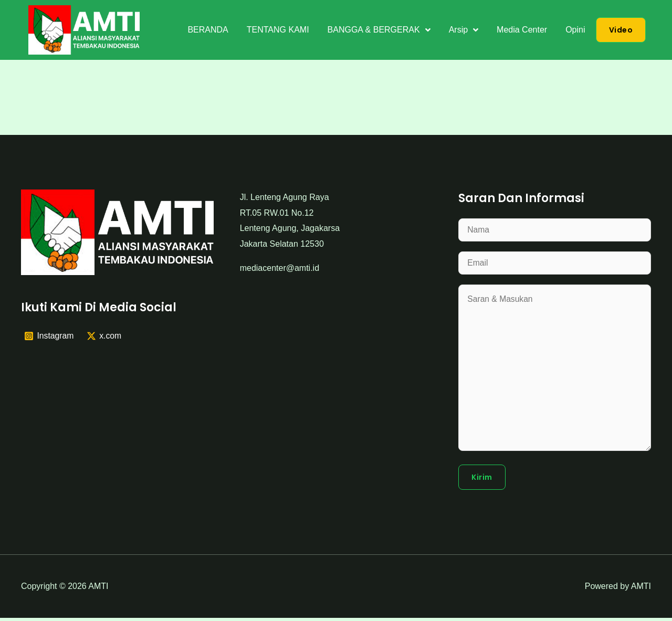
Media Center (522, 30)
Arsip (464, 30)
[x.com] (105, 336)
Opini (575, 30)
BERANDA (208, 30)
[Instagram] (49, 336)
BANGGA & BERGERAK (379, 30)
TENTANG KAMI (278, 30)
